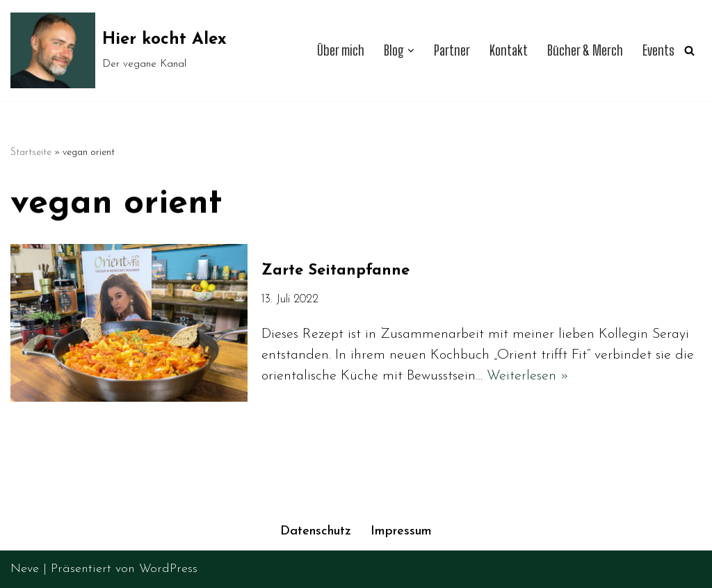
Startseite (31, 153)
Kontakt (509, 50)
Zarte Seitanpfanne (335, 271)
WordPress (168, 569)
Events (658, 50)
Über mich (341, 50)
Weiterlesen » (528, 376)
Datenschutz (316, 531)
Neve (25, 569)
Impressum (401, 531)
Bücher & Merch (585, 50)
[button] (411, 51)
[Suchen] (689, 50)
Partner (452, 50)
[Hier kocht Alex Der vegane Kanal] (119, 50)
